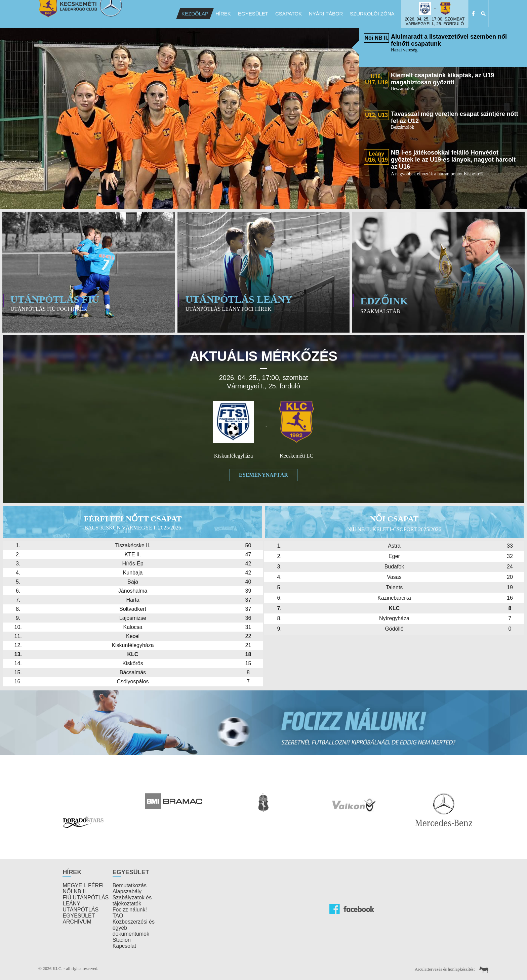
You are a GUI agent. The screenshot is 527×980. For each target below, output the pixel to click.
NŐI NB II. (75, 891)
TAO (118, 916)
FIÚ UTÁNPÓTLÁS (86, 898)
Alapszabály (127, 891)
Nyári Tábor (326, 14)
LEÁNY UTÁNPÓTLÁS (80, 907)
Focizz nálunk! (130, 910)
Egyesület (253, 14)
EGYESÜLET (79, 916)
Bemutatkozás (130, 885)
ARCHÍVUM (77, 922)
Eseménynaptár (263, 475)
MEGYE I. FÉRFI (83, 885)
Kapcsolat (124, 946)
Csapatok (289, 14)
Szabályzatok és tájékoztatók (132, 901)
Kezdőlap (195, 14)
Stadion (122, 940)
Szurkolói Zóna (372, 14)
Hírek (223, 14)
